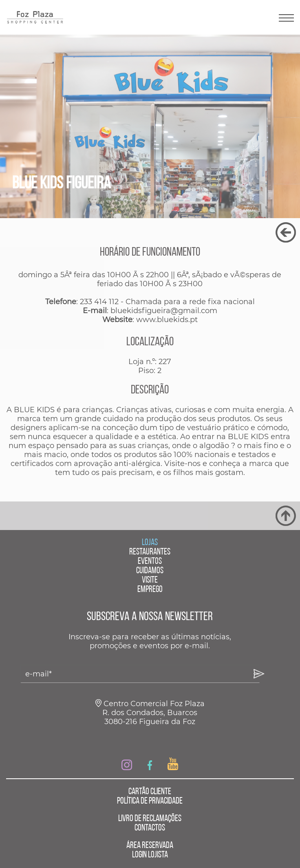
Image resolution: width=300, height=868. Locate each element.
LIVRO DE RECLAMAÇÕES (150, 819)
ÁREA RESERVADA (150, 846)
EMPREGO (150, 590)
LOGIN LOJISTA (150, 855)
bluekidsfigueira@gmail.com (164, 311)
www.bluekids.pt (167, 320)
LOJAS (150, 543)
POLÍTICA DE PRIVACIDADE (150, 801)
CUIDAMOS (150, 571)
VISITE (150, 580)
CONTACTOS (150, 828)
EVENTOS (150, 562)
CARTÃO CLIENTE (150, 792)
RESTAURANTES (150, 552)
